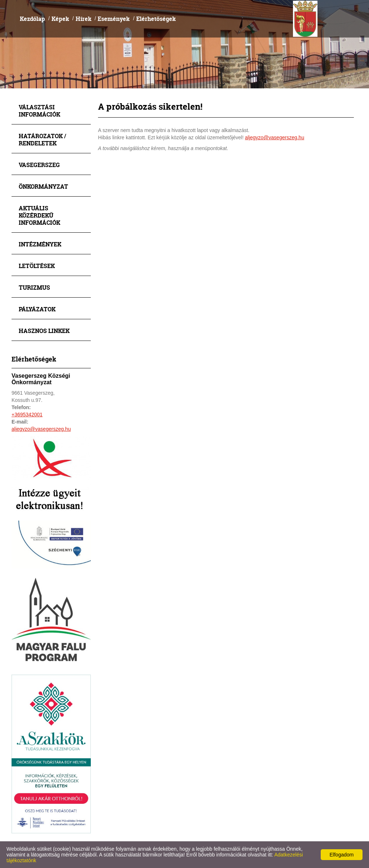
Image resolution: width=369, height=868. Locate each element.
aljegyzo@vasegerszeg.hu (41, 429)
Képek (60, 19)
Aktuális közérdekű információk (39, 215)
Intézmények (40, 244)
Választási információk (39, 111)
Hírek (84, 19)
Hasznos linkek (44, 331)
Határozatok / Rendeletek (43, 139)
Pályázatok (37, 309)
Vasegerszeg (39, 165)
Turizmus (34, 287)
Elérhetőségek (156, 19)
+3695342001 (27, 415)
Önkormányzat (43, 186)
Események (114, 19)
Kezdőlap (32, 19)
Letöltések (37, 266)
